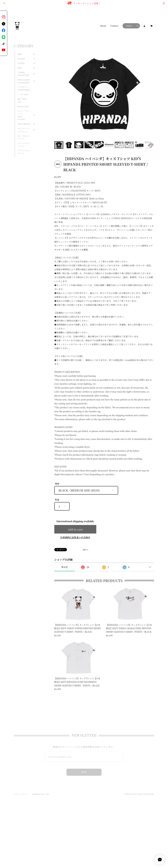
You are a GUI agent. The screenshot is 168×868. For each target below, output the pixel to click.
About (103, 26)
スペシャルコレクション (24, 147)
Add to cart (75, 529)
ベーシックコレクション (24, 140)
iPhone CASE (23, 102)
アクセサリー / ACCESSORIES (24, 84)
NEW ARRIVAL (24, 119)
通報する (85, 550)
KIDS (20, 63)
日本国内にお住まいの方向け (75, 537)
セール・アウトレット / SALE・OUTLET (24, 111)
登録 (84, 769)
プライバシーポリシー (21, 791)
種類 (57, 484)
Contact (114, 26)
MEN (20, 50)
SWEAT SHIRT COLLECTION (24, 77)
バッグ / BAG (23, 90)
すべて (64, 567)
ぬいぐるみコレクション (24, 133)
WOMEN (21, 54)
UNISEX (21, 59)
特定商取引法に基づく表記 (41, 791)
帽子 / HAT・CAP (23, 96)
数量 (57, 500)
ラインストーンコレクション (24, 125)
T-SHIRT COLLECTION (23, 69)
